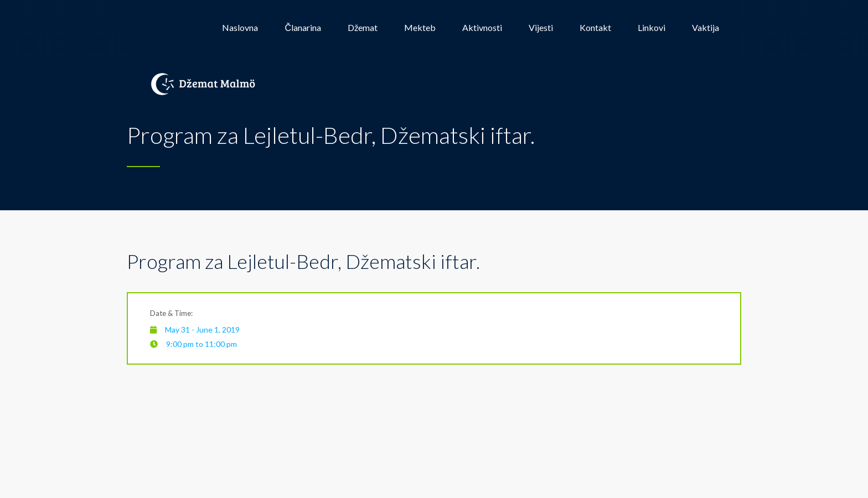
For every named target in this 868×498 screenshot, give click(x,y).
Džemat (363, 27)
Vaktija (706, 27)
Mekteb (420, 27)
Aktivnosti (482, 27)
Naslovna (240, 27)
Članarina (303, 27)
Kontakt (595, 27)
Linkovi (652, 27)
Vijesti (541, 27)
